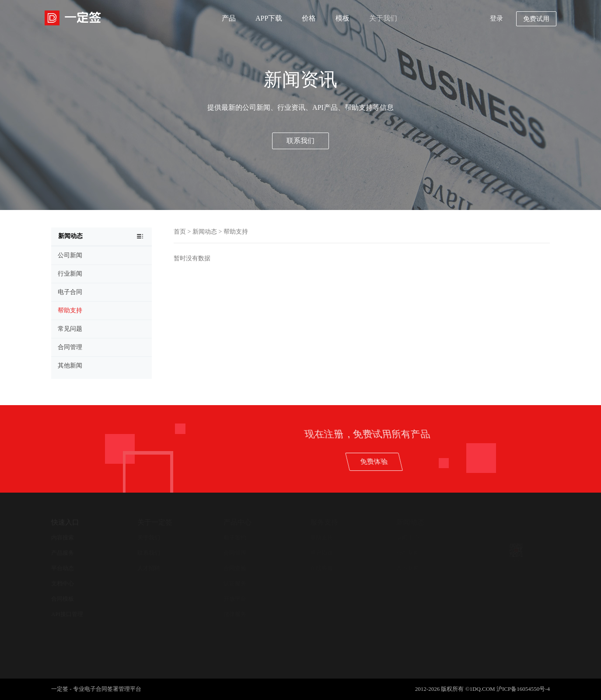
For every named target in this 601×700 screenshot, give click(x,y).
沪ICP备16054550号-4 (523, 689)
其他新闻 (408, 568)
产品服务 (63, 553)
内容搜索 (63, 537)
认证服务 (235, 583)
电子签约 (235, 537)
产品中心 (238, 522)
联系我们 (300, 141)
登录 (496, 18)
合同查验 (235, 568)
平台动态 (63, 568)
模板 (342, 18)
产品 (229, 18)
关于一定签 (155, 522)
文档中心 (63, 583)
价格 (309, 18)
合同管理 (235, 553)
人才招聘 (149, 568)
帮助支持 (236, 232)
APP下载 (269, 18)
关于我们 (383, 18)
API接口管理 (67, 614)
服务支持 (324, 522)
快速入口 (65, 522)
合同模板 (63, 599)
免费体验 (463, 461)
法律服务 (235, 614)
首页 (180, 232)
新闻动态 (205, 232)
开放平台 (235, 599)
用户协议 (321, 553)
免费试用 (536, 19)
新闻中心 (408, 537)
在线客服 (321, 568)
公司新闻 (408, 553)
